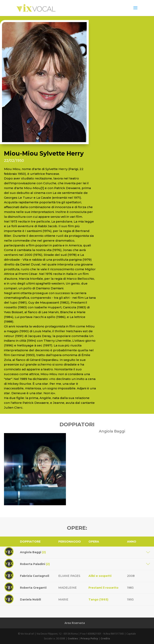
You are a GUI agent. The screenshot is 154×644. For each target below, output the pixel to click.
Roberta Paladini (35, 564)
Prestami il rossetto (103, 588)
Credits (105, 638)
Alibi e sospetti (100, 576)
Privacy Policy (89, 638)
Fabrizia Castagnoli (35, 576)
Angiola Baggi (33, 552)
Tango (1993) (98, 599)
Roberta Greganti (33, 588)
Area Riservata (75, 623)
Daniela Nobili (30, 599)
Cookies (73, 638)
